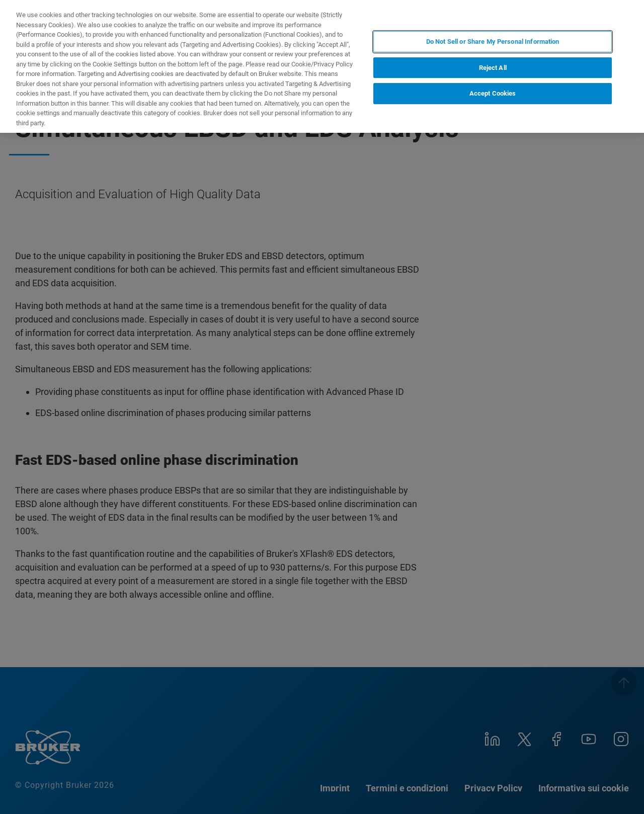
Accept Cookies (493, 93)
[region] (322, 66)
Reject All (493, 68)
